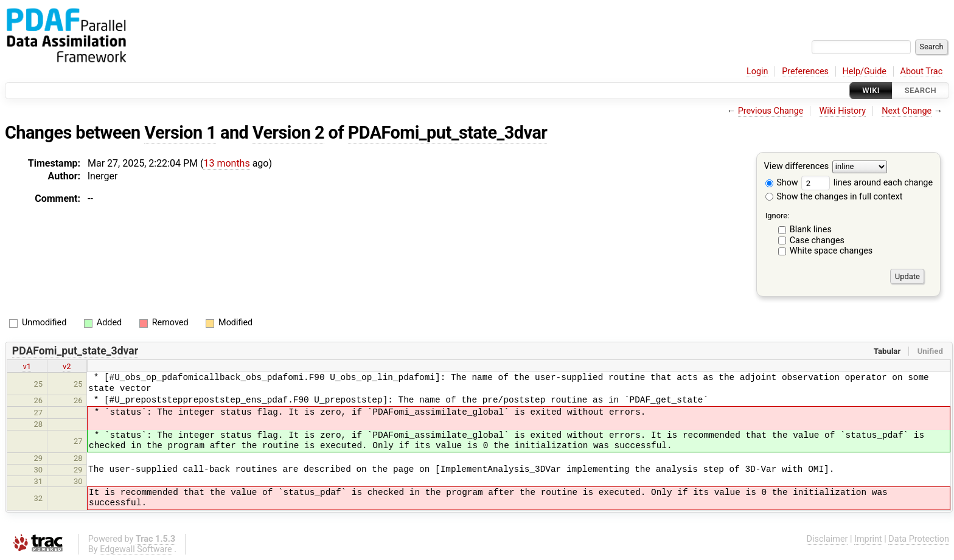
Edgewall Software (136, 549)
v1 (27, 366)
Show (782, 183)
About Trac (922, 71)
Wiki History (843, 111)
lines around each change (867, 183)
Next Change (907, 111)
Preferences (805, 71)
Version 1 (180, 133)
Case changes (817, 240)
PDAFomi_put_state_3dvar (448, 133)
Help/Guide (865, 71)
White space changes (831, 251)
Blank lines (811, 230)
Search (921, 90)
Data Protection (919, 539)
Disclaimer (827, 539)
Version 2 (288, 133)
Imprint (868, 539)
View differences (797, 167)
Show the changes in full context (834, 197)
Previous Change (771, 111)
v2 (67, 366)
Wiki (871, 90)
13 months (226, 163)
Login (757, 71)
